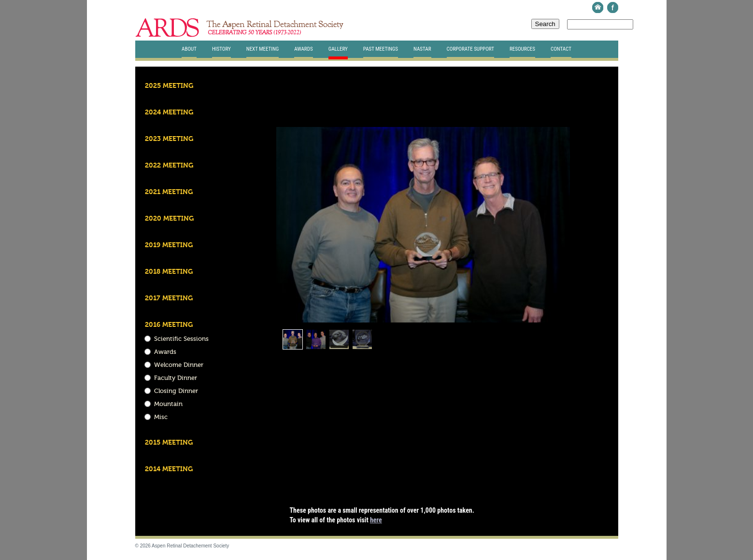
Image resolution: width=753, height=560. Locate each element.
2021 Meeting (169, 192)
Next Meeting (263, 49)
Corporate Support (470, 49)
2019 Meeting (169, 245)
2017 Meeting (169, 298)
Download (544, 113)
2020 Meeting (169, 219)
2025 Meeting (169, 86)
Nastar (422, 49)
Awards (303, 49)
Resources (522, 49)
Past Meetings (381, 49)
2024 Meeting (169, 112)
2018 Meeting (169, 272)
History (221, 49)
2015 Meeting (169, 443)
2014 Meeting (169, 469)
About (189, 49)
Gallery (338, 49)
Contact (561, 49)
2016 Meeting (169, 325)
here (376, 520)
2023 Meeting (169, 139)
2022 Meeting (169, 166)
